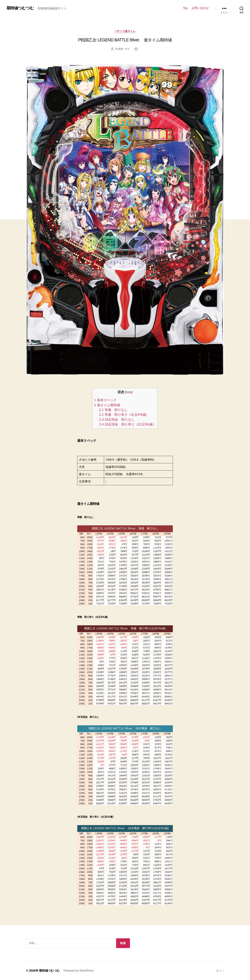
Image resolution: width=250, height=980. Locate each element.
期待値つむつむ (20, 8)
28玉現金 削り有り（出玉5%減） (127, 424)
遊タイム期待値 (107, 405)
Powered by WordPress (79, 971)
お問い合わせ (200, 8)
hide (129, 392)
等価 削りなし (113, 410)
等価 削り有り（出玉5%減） (124, 415)
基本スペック (105, 400)
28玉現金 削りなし (117, 420)
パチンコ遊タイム (125, 31)
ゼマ (127, 49)
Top (185, 8)
